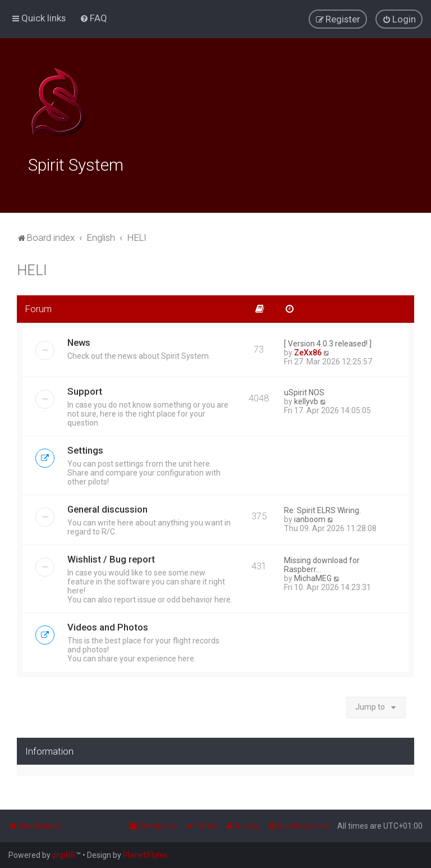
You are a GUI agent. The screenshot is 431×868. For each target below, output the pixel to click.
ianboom (310, 517)
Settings (85, 448)
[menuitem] (93, 18)
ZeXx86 (308, 350)
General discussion (107, 507)
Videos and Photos (108, 625)
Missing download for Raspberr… (322, 563)
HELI (32, 268)
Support (85, 389)
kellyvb (306, 399)
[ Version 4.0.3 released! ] (328, 341)
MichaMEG (313, 576)
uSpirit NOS (304, 390)
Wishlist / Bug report (111, 557)
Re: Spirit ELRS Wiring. (322, 508)
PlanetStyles (145, 855)
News (79, 340)
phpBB (64, 855)
